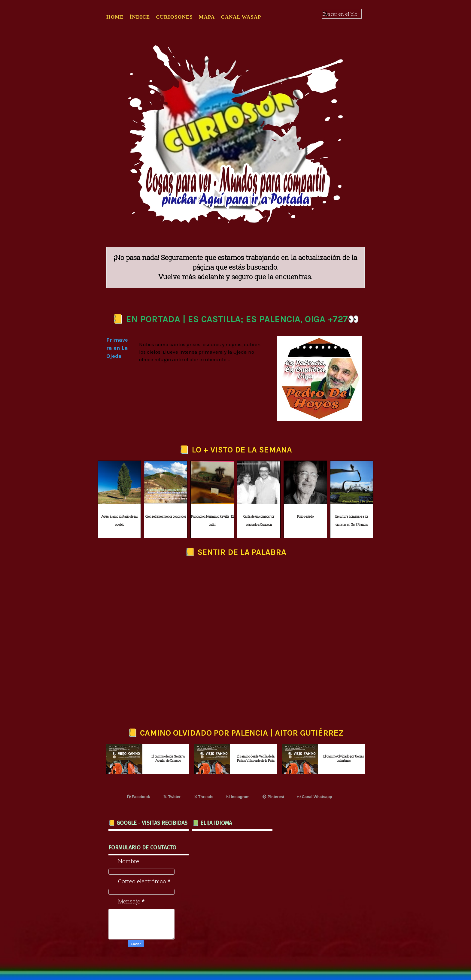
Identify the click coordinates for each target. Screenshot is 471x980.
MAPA (207, 17)
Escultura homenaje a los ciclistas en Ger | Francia (352, 521)
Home (115, 17)
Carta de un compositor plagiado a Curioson (259, 521)
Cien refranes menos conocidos (166, 517)
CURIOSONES (174, 17)
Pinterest (273, 797)
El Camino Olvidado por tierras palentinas (343, 759)
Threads (204, 797)
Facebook (138, 797)
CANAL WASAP (241, 17)
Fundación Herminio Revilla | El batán (212, 521)
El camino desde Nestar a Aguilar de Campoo (168, 759)
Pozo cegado (305, 517)
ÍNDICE (140, 17)
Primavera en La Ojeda (117, 348)
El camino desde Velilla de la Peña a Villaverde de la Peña (256, 759)
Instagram (238, 797)
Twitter (172, 797)
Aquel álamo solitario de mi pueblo (119, 521)
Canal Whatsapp (315, 797)
